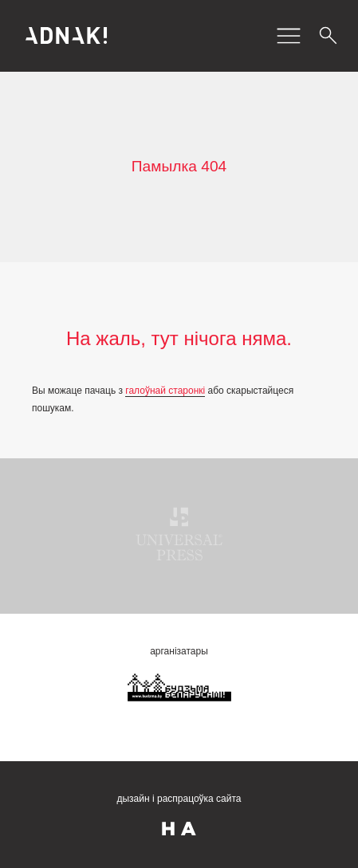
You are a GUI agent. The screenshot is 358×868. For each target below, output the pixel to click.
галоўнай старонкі (165, 391)
